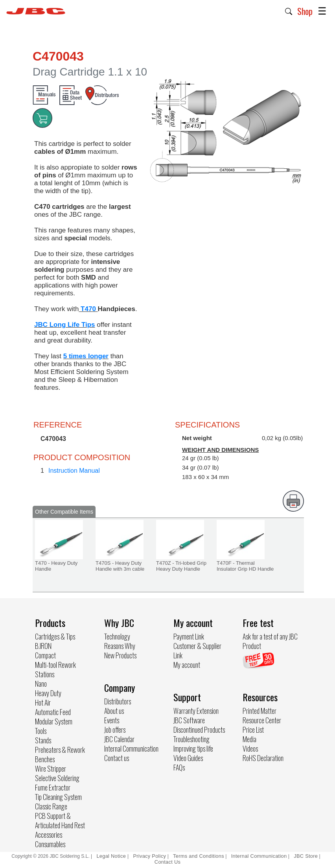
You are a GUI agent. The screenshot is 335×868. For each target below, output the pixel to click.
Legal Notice (112, 856)
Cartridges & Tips (55, 636)
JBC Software (189, 720)
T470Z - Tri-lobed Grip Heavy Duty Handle (181, 566)
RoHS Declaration (263, 758)
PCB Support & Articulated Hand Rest (60, 820)
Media (249, 739)
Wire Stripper (51, 768)
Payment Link (189, 636)
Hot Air (43, 702)
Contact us (117, 758)
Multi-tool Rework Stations (55, 669)
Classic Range (51, 806)
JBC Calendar (119, 739)
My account (187, 665)
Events (112, 720)
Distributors (118, 701)
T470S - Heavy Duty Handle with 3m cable (120, 566)
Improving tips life (193, 748)
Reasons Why (120, 646)
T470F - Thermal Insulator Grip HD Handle (245, 566)
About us (114, 711)
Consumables (50, 844)
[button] (289, 11)
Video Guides (188, 758)
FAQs (179, 767)
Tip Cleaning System (58, 797)
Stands (43, 740)
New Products (120, 655)
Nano (41, 684)
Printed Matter (260, 711)
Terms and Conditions (199, 856)
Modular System (54, 721)
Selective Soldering (57, 778)
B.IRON (43, 646)
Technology (117, 636)
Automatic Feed (53, 712)
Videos (250, 748)
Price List (253, 730)
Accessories (49, 835)
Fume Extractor (53, 787)
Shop (305, 11)
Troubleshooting (191, 739)
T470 (88, 309)
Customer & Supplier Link (197, 651)
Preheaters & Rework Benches (60, 754)
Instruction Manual (74, 471)
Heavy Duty (48, 693)
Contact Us (167, 862)
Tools (41, 731)
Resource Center (262, 720)
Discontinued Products (199, 730)
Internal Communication (131, 748)
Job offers (115, 730)
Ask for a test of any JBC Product (270, 641)
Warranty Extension (196, 711)
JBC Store (306, 856)
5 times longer (86, 356)
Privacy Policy (149, 856)
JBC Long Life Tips (65, 325)
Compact (45, 655)
